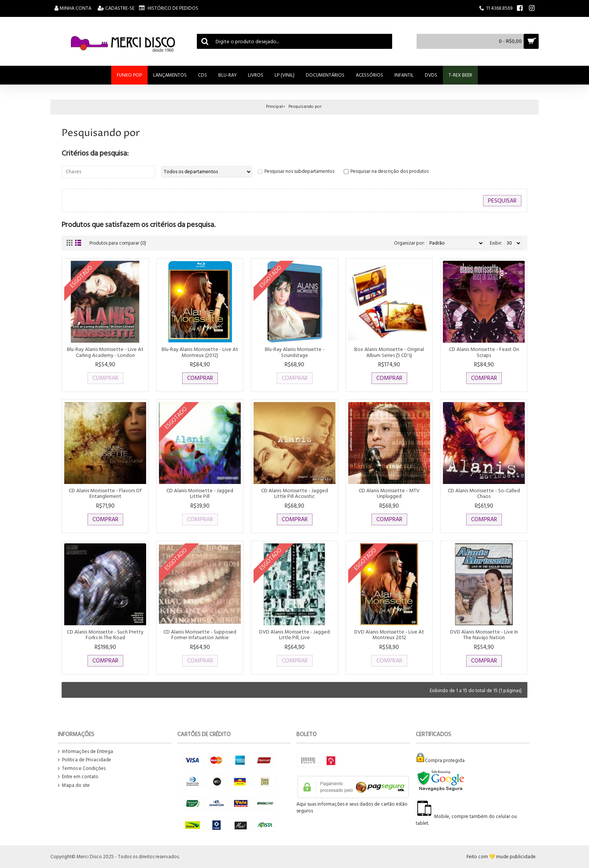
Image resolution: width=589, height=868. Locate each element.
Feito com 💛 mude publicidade (501, 857)
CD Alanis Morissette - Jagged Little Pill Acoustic (294, 493)
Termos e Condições (82, 769)
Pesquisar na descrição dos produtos (390, 171)
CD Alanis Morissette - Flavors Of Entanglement (105, 493)
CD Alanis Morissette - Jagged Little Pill (200, 493)
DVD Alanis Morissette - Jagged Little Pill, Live (294, 635)
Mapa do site (74, 786)
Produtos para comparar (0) (119, 243)
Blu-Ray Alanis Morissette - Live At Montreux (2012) (200, 352)
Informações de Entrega (85, 752)
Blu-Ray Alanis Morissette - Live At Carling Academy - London (105, 352)
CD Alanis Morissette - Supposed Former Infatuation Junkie (200, 635)
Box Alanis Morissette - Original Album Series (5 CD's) (389, 352)
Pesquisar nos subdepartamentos (299, 171)
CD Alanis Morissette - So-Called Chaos (484, 493)
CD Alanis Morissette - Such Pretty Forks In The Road (105, 635)
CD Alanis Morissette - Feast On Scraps (484, 352)
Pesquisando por (305, 107)
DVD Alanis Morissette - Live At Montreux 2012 (389, 635)
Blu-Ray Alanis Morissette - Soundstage (295, 352)
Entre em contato (78, 777)
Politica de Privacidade (85, 760)
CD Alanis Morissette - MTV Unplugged (389, 493)
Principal (274, 107)
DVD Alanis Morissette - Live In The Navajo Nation (484, 635)
